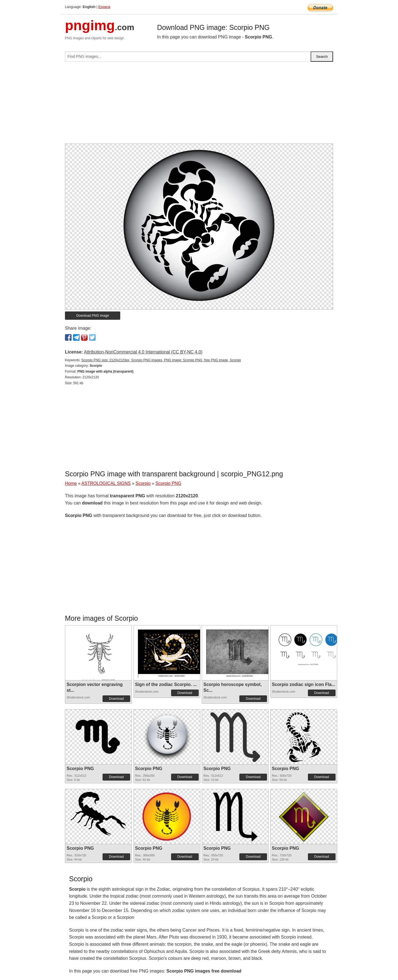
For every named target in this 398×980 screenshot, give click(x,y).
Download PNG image (93, 316)
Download (116, 699)
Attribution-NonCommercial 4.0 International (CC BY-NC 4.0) (143, 352)
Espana (104, 7)
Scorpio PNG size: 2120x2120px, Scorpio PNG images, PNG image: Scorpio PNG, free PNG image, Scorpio (161, 360)
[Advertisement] (199, 105)
